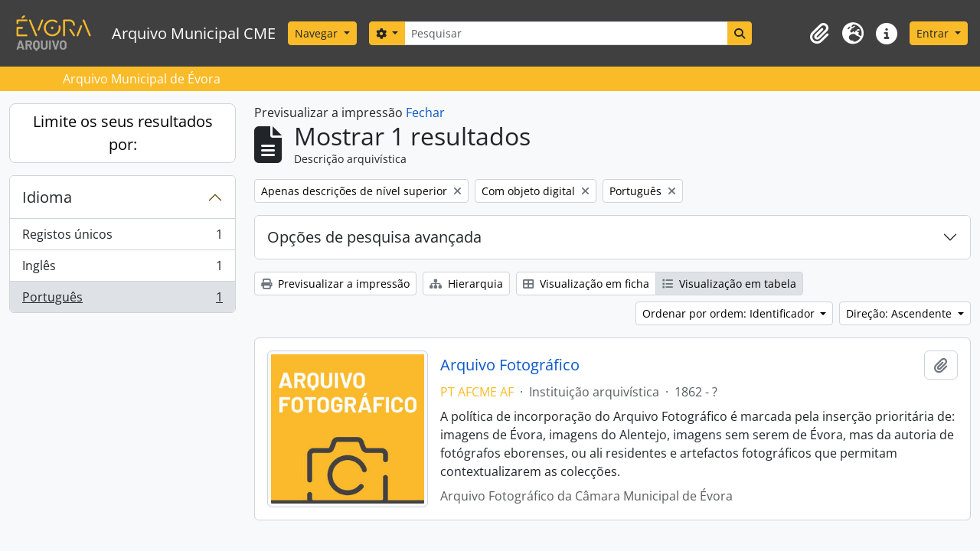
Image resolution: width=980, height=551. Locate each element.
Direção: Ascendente (900, 313)
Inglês (122, 269)
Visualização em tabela (729, 284)
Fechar (425, 112)
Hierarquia (466, 284)
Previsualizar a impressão (335, 284)
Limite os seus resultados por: (123, 133)
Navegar (318, 33)
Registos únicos (122, 238)
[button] (819, 34)
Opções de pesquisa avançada (374, 237)
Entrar (934, 33)
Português (122, 300)
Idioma (47, 197)
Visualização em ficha (586, 284)
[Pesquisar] (566, 33)
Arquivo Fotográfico (510, 365)
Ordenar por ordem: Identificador (730, 313)
